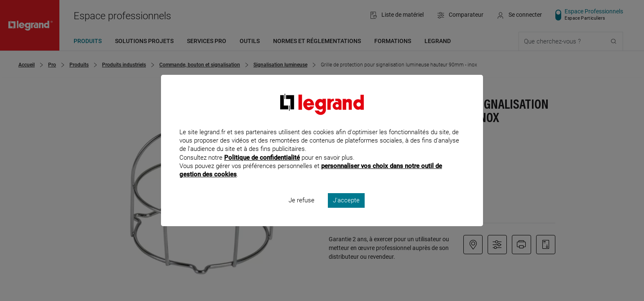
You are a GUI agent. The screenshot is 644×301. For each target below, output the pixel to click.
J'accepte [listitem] (346, 212)
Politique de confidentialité (262, 168)
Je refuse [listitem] (302, 212)
